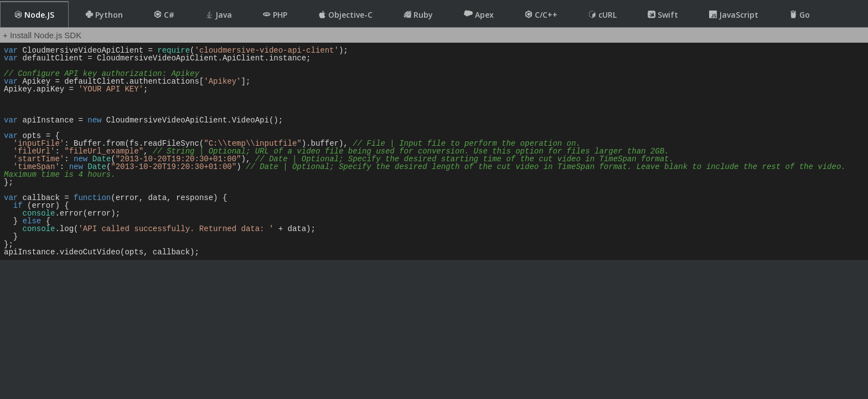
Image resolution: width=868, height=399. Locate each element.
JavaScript (734, 15)
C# (164, 15)
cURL (603, 15)
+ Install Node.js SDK (42, 35)
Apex (479, 14)
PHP (275, 15)
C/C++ (541, 15)
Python (104, 15)
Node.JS (34, 15)
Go (800, 15)
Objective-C (345, 15)
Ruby (418, 15)
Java (219, 15)
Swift (663, 15)
